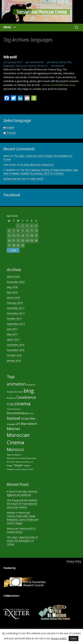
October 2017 (14, 319)
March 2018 (13, 298)
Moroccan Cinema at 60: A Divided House (21, 530)
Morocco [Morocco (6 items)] (15, 449)
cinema (54, 62)
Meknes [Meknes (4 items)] (13, 429)
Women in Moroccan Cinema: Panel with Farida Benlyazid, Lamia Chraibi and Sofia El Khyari (22, 518)
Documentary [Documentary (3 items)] (17, 413)
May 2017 (12, 334)
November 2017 (16, 313)
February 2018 (15, 303)
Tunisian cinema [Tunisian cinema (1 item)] (14, 469)
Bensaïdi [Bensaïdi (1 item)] (10, 392)
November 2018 (16, 282)
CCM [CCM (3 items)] (10, 404)
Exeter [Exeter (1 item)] (31, 413)
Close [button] (74, 638)
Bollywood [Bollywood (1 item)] (11, 398)
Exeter (62, 62)
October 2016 (14, 355)
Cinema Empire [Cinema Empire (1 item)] (14, 409)
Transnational (36, 62)
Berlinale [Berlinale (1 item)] (19, 392)
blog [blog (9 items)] (29, 391)
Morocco (42, 66)
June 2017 (12, 329)
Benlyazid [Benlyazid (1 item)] (31, 385)
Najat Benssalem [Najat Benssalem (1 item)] (14, 455)
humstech (59, 66)
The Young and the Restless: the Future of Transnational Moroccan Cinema (22, 504)
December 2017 (16, 308)
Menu (8, 27)
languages (9, 66)
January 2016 (14, 360)
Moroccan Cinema (26, 66)
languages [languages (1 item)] (11, 424)
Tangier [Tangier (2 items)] (18, 465)
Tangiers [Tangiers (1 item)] (27, 466)
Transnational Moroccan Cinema (41, 12)
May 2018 (12, 287)
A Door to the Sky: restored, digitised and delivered (22, 493)
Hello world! (10, 57)
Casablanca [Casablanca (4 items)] (26, 397)
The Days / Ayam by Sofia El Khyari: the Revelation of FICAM (22, 541)
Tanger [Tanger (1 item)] (10, 466)
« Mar (13, 250)
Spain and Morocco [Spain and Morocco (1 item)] (25, 462)
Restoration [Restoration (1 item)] (31, 458)
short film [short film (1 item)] (11, 462)
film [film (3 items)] (32, 418)
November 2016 (16, 350)
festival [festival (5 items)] (13, 418)
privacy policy (59, 638)
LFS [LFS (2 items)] (18, 424)
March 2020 (13, 277)
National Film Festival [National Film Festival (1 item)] (16, 458)
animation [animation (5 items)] (16, 384)
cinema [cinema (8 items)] (22, 404)
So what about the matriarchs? (37, 165)
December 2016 (16, 345)
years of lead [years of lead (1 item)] (27, 469)
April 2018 (12, 292)
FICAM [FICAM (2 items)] (25, 419)
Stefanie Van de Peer (15, 179)
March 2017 (13, 340)
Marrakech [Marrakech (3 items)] (29, 424)
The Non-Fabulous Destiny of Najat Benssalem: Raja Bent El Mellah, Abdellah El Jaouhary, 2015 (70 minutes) (41, 172)
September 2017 (16, 324)
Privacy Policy (74, 561)
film (69, 62)
